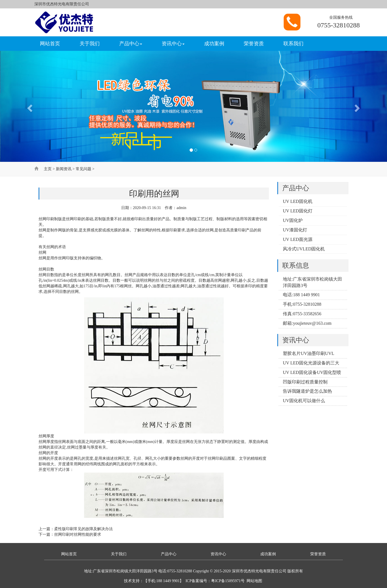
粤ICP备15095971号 (228, 581)
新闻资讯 (64, 169)
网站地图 (254, 581)
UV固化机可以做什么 (304, 401)
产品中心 (169, 554)
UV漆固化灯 (295, 230)
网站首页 (50, 44)
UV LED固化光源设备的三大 (311, 363)
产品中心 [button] (131, 44)
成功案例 (214, 44)
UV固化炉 (293, 220)
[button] (29, 106)
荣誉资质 (254, 44)
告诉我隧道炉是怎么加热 (307, 391)
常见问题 (83, 169)
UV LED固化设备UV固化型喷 (312, 372)
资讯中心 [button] (173, 44)
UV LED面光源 (298, 239)
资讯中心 (218, 554)
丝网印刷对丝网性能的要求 (78, 534)
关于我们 (90, 44)
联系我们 (293, 44)
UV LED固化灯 (298, 211)
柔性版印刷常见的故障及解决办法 (83, 529)
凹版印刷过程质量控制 (305, 382)
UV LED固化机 (298, 201)
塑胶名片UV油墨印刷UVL (309, 353)
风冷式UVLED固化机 (304, 249)
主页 (48, 169)
